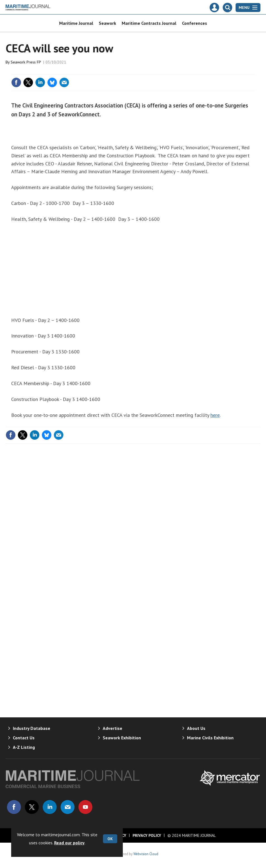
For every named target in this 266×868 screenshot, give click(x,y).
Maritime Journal (76, 23)
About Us (196, 728)
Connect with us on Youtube (85, 807)
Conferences (195, 23)
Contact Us (24, 738)
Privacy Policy (147, 835)
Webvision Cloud (146, 854)
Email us (68, 807)
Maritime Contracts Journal (149, 23)
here (215, 415)
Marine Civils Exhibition (210, 738)
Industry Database (32, 728)
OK (110, 839)
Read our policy (69, 843)
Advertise (112, 728)
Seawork (107, 23)
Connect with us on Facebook (14, 807)
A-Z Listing (24, 747)
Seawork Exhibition (122, 738)
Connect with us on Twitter (32, 807)
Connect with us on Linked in (50, 807)
